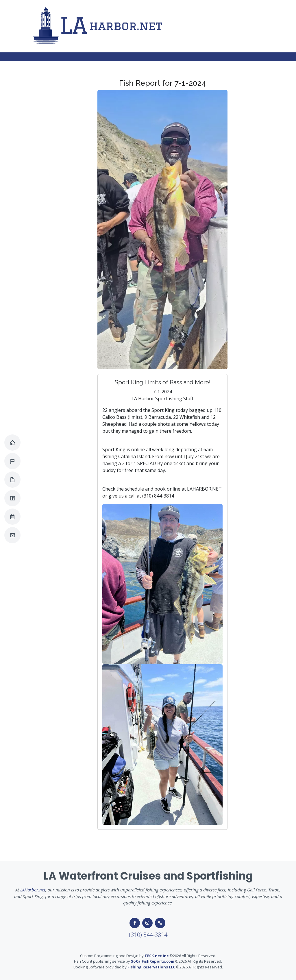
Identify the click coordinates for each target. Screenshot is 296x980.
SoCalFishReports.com (153, 961)
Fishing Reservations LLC (151, 967)
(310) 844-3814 (148, 935)
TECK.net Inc (157, 956)
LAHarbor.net (33, 890)
